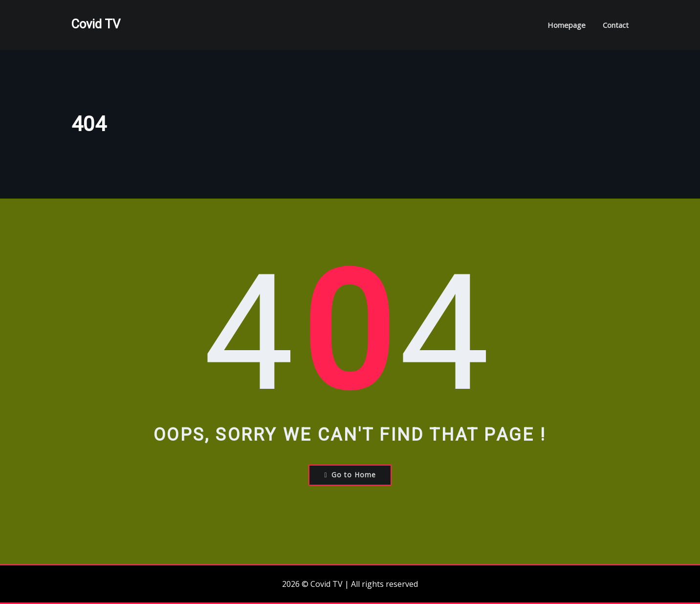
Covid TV (96, 24)
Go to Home (350, 475)
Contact (616, 25)
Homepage (567, 25)
